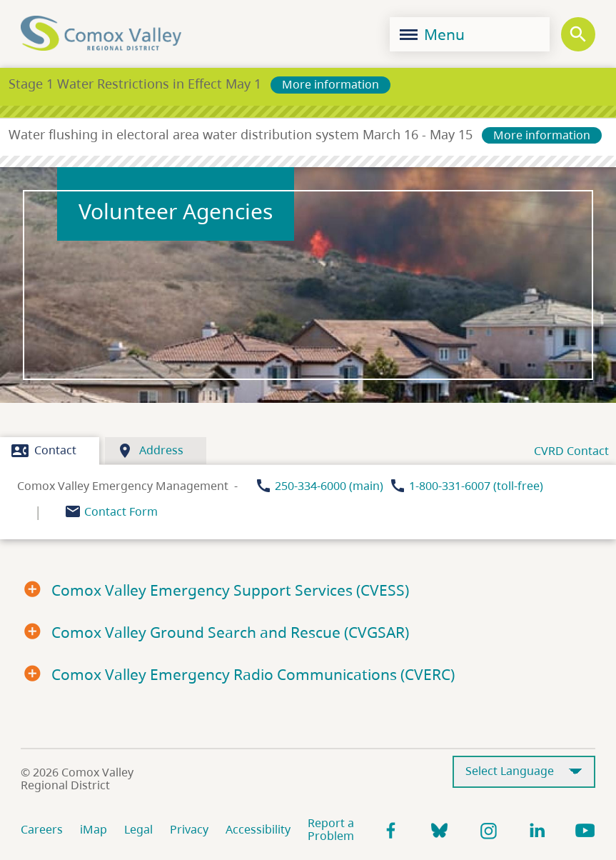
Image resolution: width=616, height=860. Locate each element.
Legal (138, 829)
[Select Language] (524, 772)
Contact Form (121, 511)
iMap (94, 829)
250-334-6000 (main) (329, 486)
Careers (42, 829)
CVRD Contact (571, 451)
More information (330, 84)
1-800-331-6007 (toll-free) (476, 486)
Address (150, 451)
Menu (432, 34)
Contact (44, 451)
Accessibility (258, 829)
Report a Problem (331, 829)
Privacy (189, 829)
